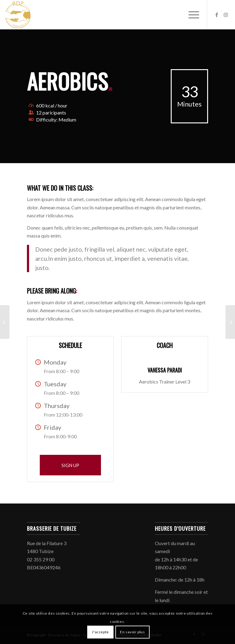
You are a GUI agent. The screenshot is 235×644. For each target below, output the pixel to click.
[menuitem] (191, 15)
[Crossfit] (230, 322)
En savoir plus (132, 632)
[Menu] (191, 15)
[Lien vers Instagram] (226, 15)
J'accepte (100, 632)
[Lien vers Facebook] (217, 15)
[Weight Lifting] (5, 322)
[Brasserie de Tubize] (18, 15)
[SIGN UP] (70, 465)
